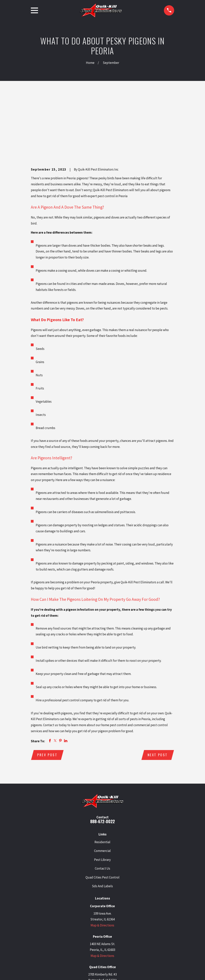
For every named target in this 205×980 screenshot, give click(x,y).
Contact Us (102, 809)
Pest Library (102, 800)
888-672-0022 (102, 762)
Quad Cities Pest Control (102, 817)
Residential (102, 782)
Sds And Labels (102, 826)
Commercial (102, 791)
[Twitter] (88, 946)
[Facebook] (107, 946)
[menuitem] (36, 972)
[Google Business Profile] (78, 946)
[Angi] (127, 946)
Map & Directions (102, 866)
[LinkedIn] (98, 946)
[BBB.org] (117, 946)
